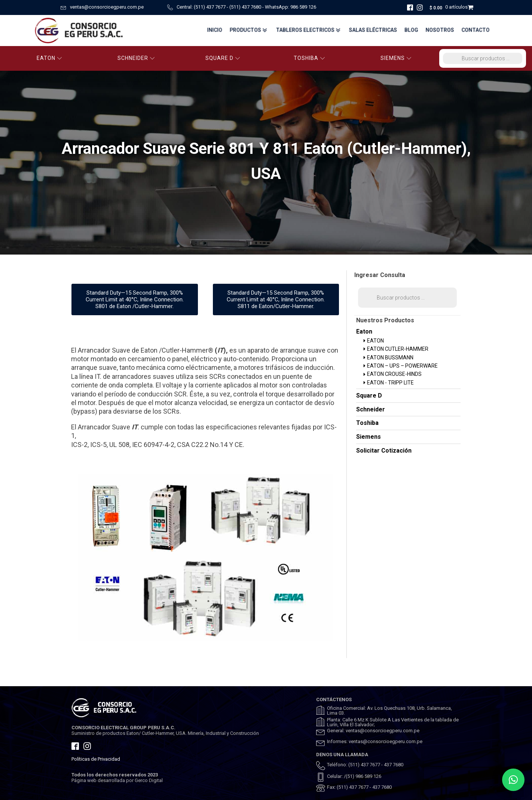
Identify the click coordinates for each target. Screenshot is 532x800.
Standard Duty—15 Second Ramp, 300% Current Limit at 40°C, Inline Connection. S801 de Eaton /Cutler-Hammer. (135, 299)
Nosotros (440, 30)
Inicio (212, 30)
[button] (513, 780)
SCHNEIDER (136, 58)
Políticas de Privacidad (96, 759)
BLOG (411, 30)
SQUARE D (223, 58)
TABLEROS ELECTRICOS (308, 30)
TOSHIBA (309, 58)
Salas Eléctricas (372, 30)
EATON (49, 58)
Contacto (476, 30)
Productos (247, 30)
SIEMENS (396, 58)
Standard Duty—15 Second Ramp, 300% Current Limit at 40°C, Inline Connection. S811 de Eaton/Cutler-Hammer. (276, 299)
